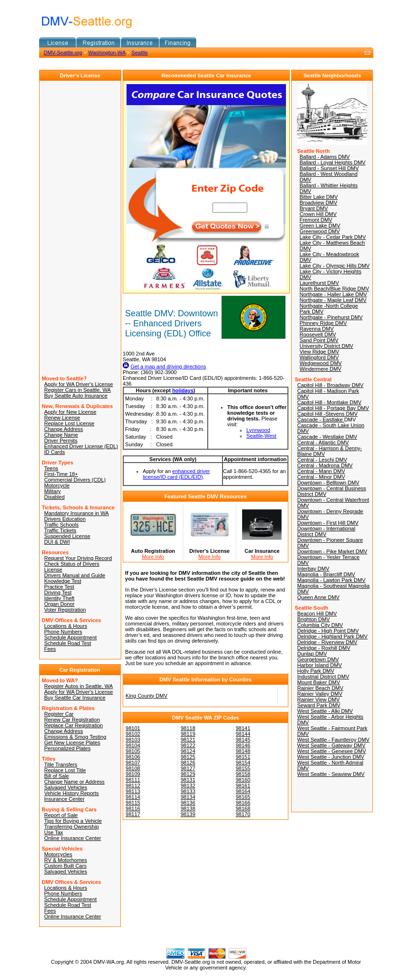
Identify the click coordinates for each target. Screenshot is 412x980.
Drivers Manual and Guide (75, 575)
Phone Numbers (63, 632)
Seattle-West (261, 436)
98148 (243, 751)
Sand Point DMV (319, 340)
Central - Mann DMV (321, 471)
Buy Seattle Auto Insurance (76, 396)
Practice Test (59, 587)
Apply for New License (70, 412)
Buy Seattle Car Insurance (75, 698)
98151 (243, 757)
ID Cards (55, 452)
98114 (133, 797)
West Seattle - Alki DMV (325, 711)
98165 (243, 797)
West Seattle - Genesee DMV (331, 751)
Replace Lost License (69, 423)
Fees (50, 649)
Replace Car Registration (74, 725)
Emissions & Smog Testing (75, 737)
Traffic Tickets (60, 530)
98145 (243, 740)
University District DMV (326, 346)
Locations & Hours (66, 626)
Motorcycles (58, 854)
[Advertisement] (151, 61)
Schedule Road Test (68, 643)
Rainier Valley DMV (320, 694)
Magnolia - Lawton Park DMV (331, 580)
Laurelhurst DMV (319, 283)
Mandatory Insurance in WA (77, 513)
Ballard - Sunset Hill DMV (329, 168)
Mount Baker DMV (318, 682)
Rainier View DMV (318, 700)
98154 (243, 763)
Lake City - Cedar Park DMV (333, 237)
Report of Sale (61, 815)
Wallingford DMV (319, 357)
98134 (188, 797)
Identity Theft (59, 598)
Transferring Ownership (72, 827)
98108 (133, 768)
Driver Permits (61, 441)
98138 (188, 808)
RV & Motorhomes (66, 860)
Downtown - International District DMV (326, 531)
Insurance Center (64, 799)
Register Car (59, 714)
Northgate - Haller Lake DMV (333, 294)
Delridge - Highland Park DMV (332, 636)
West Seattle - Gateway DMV (331, 745)
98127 (188, 768)
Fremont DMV (316, 220)
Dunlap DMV (312, 654)
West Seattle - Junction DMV (330, 757)
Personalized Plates (68, 748)
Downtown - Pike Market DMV (332, 551)
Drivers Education (65, 519)
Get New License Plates (72, 743)
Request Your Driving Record (78, 558)
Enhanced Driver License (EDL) (81, 446)
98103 (133, 740)
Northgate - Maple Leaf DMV (333, 300)
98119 (188, 734)
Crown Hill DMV (318, 214)
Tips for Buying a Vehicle (73, 821)
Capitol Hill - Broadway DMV (330, 385)
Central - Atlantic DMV (323, 442)
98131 (188, 780)
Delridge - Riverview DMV (327, 642)
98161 (243, 786)
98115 (133, 803)
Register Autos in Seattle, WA (79, 686)
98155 (243, 768)
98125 (188, 757)
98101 (133, 728)
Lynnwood (258, 430)
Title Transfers (61, 765)
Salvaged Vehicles (66, 787)
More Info (153, 557)
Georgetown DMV (318, 659)
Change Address (64, 429)
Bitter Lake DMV (318, 197)
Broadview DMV (318, 203)
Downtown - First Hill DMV (327, 523)
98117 (133, 814)
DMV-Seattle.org (63, 53)
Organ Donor (60, 604)
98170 (243, 814)
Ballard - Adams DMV (324, 157)
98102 (133, 734)
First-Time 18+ (61, 474)
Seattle (139, 53)
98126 (188, 763)
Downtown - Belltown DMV (328, 483)
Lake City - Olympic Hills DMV (334, 266)
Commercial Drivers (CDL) (75, 480)
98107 (133, 763)
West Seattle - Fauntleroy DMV (333, 740)
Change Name (61, 435)
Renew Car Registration (72, 720)
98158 (243, 774)
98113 (133, 791)
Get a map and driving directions (168, 366)
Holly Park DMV (316, 671)
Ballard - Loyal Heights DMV (332, 162)
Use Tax (54, 832)
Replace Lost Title (65, 770)
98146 (243, 745)
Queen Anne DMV (318, 597)
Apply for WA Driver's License (79, 384)
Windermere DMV (320, 369)
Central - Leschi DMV (322, 460)
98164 (243, 791)
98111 (133, 780)
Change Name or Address (75, 782)
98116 (133, 808)
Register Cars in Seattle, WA (78, 390)
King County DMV (146, 696)
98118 (188, 728)
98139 (188, 814)
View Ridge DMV (319, 352)
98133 (188, 791)
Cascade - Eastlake (320, 420)
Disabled (55, 497)
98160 (243, 780)
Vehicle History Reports (72, 793)
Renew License (62, 418)
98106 (133, 757)
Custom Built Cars (66, 866)
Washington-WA (107, 53)
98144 (243, 734)
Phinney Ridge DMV (323, 323)
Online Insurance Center (73, 838)
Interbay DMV (313, 569)
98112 (133, 786)
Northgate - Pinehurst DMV (331, 317)
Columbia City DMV (320, 625)
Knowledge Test (63, 581)
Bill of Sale (57, 776)
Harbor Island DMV (319, 665)
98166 (243, 803)
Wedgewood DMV (320, 363)
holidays (183, 390)
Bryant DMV (313, 208)
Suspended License (68, 536)
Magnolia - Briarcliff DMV (326, 574)
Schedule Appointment (71, 637)
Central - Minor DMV (321, 477)
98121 (188, 740)
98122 (188, 745)
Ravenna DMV (317, 329)
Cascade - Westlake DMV (327, 437)
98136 (188, 803)
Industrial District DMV (323, 677)
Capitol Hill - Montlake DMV (329, 402)
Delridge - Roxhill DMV (323, 648)
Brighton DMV (313, 619)
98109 (133, 774)
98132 (188, 786)
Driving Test (58, 592)
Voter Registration (65, 610)
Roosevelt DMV (317, 334)
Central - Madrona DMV (325, 465)
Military (53, 491)
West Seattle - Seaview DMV (331, 774)
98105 (133, 751)
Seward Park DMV (318, 705)
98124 (188, 751)
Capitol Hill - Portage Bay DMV (333, 408)
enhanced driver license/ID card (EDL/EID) (176, 474)
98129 (188, 774)
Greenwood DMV (319, 231)
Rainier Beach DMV (320, 688)
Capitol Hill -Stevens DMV (327, 414)
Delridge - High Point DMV (328, 631)
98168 (243, 808)
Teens (51, 468)
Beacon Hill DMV (317, 614)
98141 (243, 728)
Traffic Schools (62, 525)
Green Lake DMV (320, 226)
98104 (133, 745)
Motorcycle (57, 485)
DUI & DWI (57, 542)
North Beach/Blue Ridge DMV (334, 289)
